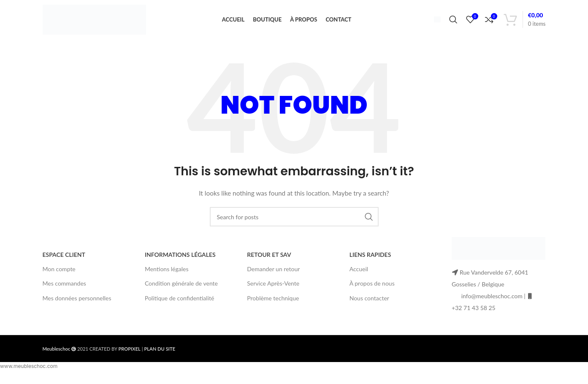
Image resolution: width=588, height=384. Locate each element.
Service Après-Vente (273, 289)
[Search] (453, 22)
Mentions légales (167, 274)
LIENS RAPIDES (370, 260)
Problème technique (273, 303)
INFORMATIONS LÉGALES (180, 260)
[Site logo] (94, 21)
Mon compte (59, 274)
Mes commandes (64, 289)
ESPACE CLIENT (64, 260)
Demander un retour (273, 274)
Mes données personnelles (77, 303)
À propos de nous (372, 289)
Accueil (359, 274)
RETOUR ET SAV (269, 260)
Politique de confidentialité (179, 303)
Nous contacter (369, 303)
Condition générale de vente (181, 289)
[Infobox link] (434, 22)
